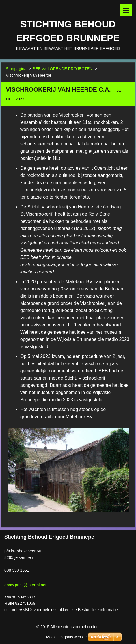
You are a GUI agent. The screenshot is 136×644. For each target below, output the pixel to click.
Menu (126, 10)
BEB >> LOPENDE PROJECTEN (63, 69)
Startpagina (16, 69)
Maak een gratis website (66, 637)
